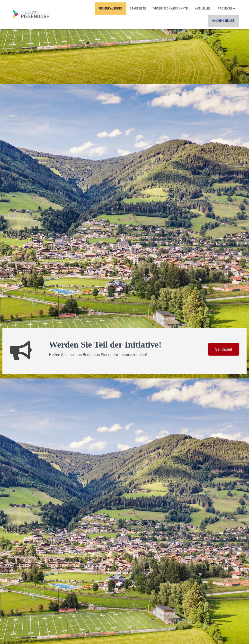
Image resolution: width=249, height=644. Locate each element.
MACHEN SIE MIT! (223, 21)
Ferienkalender (111, 9)
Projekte (227, 9)
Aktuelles (203, 9)
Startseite (138, 9)
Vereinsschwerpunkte (170, 9)
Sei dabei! (224, 349)
